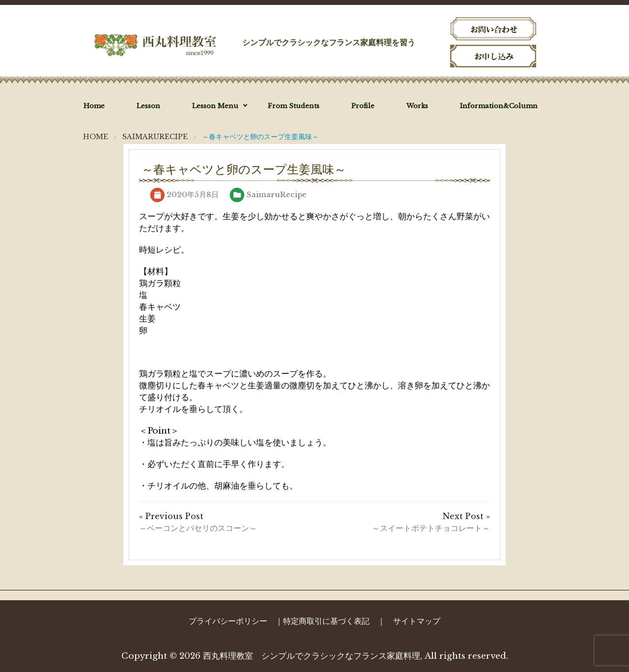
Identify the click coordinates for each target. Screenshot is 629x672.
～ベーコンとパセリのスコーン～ (198, 528)
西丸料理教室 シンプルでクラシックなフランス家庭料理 (312, 656)
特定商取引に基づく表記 (326, 621)
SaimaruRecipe (277, 194)
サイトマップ (417, 621)
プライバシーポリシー (228, 621)
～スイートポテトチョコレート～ (431, 528)
